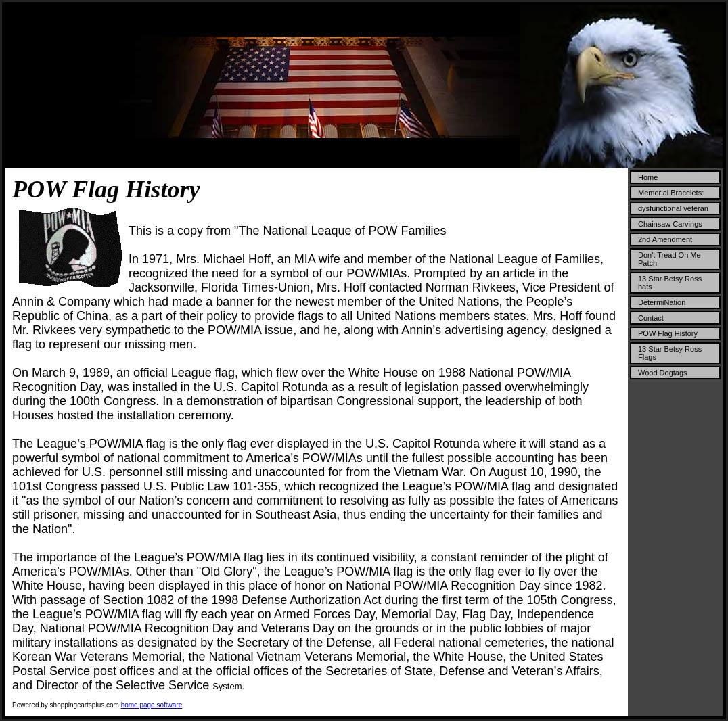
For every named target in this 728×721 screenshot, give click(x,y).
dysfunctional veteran (673, 208)
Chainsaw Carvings (670, 224)
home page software (152, 705)
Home (648, 177)
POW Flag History (668, 333)
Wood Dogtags (663, 373)
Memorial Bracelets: (671, 193)
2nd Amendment (665, 239)
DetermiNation (662, 302)
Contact (651, 318)
